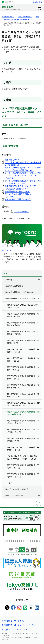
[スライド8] (20, 541)
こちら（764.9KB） (22, 211)
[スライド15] (34, 541)
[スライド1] (5, 541)
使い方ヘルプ (7, 629)
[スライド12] (28, 541)
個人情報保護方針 (9, 625)
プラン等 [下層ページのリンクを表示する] (23, 280)
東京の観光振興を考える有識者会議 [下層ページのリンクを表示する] (23, 292)
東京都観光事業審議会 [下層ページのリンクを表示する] (23, 286)
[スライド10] (24, 541)
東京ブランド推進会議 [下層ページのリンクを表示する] (23, 495)
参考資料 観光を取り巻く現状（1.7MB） (21, 186)
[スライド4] (11, 541)
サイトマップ (22, 629)
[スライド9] (22, 541)
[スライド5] (13, 541)
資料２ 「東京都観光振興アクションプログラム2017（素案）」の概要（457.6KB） (23, 169)
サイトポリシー (20, 621)
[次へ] (38, 541)
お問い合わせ (7, 621)
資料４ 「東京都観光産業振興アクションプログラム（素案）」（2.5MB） (23, 182)
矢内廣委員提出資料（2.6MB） (17, 189)
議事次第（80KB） (12, 160)
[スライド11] (26, 541)
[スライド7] (18, 541)
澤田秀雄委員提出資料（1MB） (17, 191)
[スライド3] (9, 541)
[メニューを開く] (40, 8)
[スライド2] (7, 541)
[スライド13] (30, 541)
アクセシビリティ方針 (27, 625)
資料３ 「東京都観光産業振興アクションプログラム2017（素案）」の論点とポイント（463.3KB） (23, 175)
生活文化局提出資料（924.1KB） (18, 199)
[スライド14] (32, 541)
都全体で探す (38, 2)
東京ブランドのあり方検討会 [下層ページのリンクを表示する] (23, 489)
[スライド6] (15, 541)
